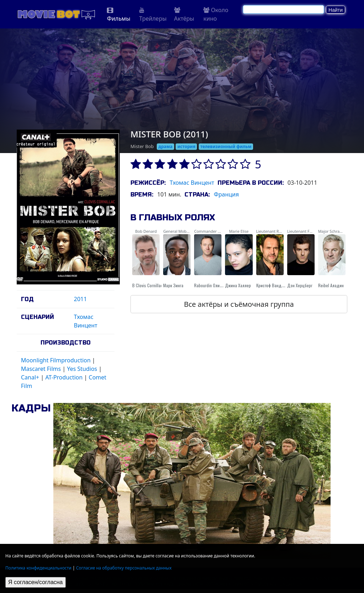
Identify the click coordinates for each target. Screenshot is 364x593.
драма (166, 146)
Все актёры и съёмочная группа (239, 304)
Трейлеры (153, 15)
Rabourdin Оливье (210, 285)
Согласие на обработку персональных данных (124, 568)
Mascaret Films (41, 369)
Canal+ (30, 377)
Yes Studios (82, 369)
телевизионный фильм (226, 146)
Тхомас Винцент (192, 183)
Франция (226, 194)
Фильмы (119, 15)
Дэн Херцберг (300, 285)
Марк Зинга (173, 285)
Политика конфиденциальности (38, 568)
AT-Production (64, 377)
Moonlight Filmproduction (56, 360)
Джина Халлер (238, 285)
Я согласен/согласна (36, 582)
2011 (81, 299)
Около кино (216, 14)
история (186, 146)
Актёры (184, 15)
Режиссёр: (148, 183)
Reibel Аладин (331, 285)
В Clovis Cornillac (148, 285)
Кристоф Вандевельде (277, 285)
